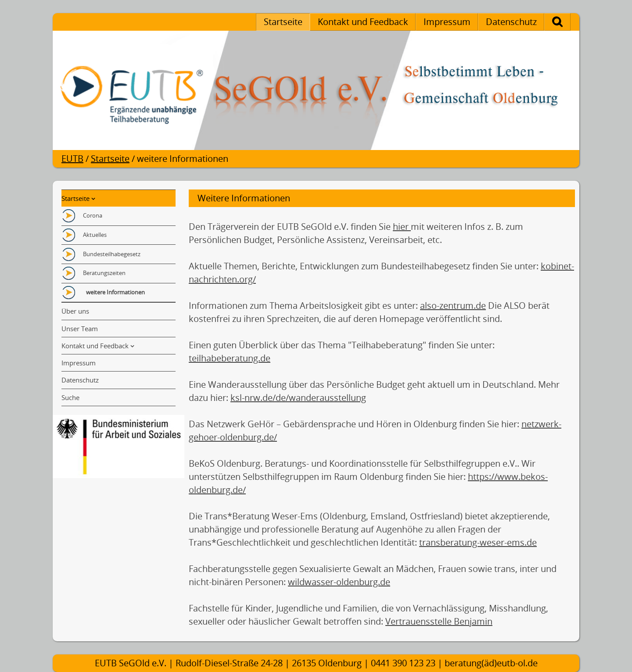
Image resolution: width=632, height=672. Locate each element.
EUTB (72, 159)
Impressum (447, 22)
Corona (93, 215)
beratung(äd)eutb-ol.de (491, 663)
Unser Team (80, 329)
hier (402, 227)
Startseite (283, 22)
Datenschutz (511, 22)
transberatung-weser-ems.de (478, 542)
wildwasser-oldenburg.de (339, 582)
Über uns (75, 311)
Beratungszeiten (104, 273)
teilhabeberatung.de (230, 358)
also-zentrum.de (453, 306)
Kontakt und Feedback (363, 22)
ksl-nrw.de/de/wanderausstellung (298, 398)
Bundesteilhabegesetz (112, 254)
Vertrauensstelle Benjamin (439, 621)
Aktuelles (95, 235)
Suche (567, 22)
